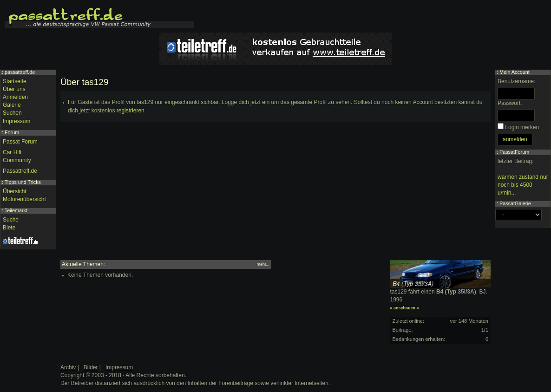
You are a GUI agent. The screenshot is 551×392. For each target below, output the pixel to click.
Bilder (91, 367)
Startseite (15, 81)
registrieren (131, 111)
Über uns (14, 89)
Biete (9, 228)
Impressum (16, 121)
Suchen (12, 113)
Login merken (522, 127)
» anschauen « (405, 308)
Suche (11, 220)
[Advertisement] (275, 195)
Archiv (68, 367)
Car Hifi (12, 152)
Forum (12, 132)
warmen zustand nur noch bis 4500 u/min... (523, 185)
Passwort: (510, 103)
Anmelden (15, 97)
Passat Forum (20, 142)
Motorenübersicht (24, 199)
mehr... (263, 264)
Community (17, 160)
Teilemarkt (16, 210)
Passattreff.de (20, 171)
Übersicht (15, 191)
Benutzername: (516, 81)
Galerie (12, 105)
